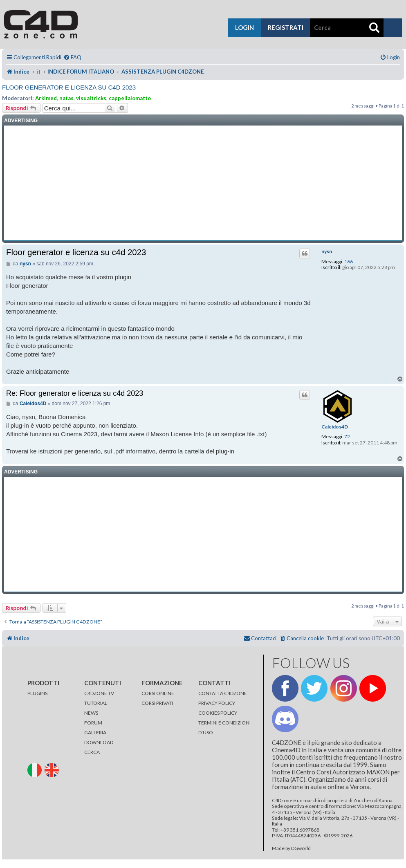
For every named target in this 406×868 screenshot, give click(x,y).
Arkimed (46, 98)
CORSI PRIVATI (157, 703)
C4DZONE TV (99, 693)
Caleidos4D (335, 427)
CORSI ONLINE (158, 693)
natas (66, 98)
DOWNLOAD (99, 742)
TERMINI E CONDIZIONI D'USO (224, 728)
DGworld (301, 848)
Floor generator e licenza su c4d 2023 (69, 87)
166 (349, 262)
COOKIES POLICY (218, 713)
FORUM (93, 723)
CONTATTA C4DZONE (223, 693)
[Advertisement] (203, 183)
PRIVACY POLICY (217, 703)
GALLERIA (95, 732)
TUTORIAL (96, 703)
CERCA (92, 752)
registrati (286, 27)
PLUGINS (37, 693)
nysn (327, 251)
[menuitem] (72, 57)
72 (347, 437)
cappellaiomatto (130, 98)
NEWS (91, 713)
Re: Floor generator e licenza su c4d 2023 (75, 393)
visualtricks (91, 98)
